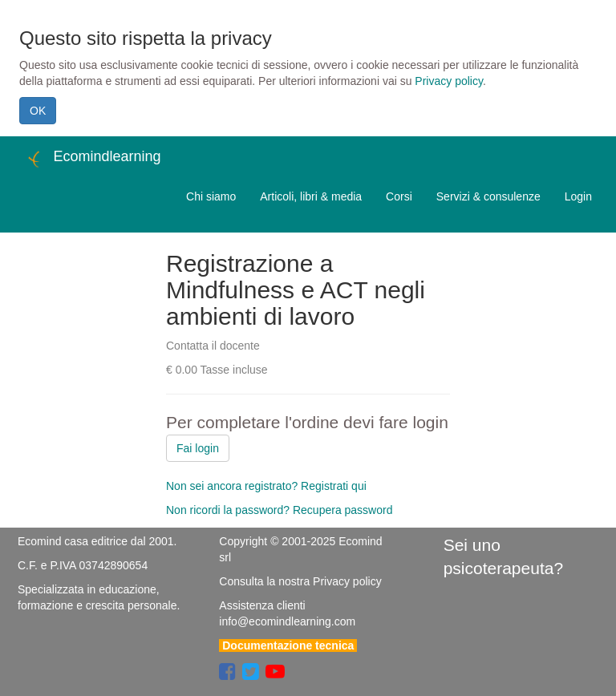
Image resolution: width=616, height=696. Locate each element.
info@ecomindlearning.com (287, 621)
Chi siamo (211, 196)
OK (38, 111)
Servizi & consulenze (488, 196)
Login (578, 196)
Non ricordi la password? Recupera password (279, 510)
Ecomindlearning (93, 159)
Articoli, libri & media (311, 196)
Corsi (399, 196)
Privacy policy (449, 81)
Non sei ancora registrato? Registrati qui (266, 486)
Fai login (198, 448)
